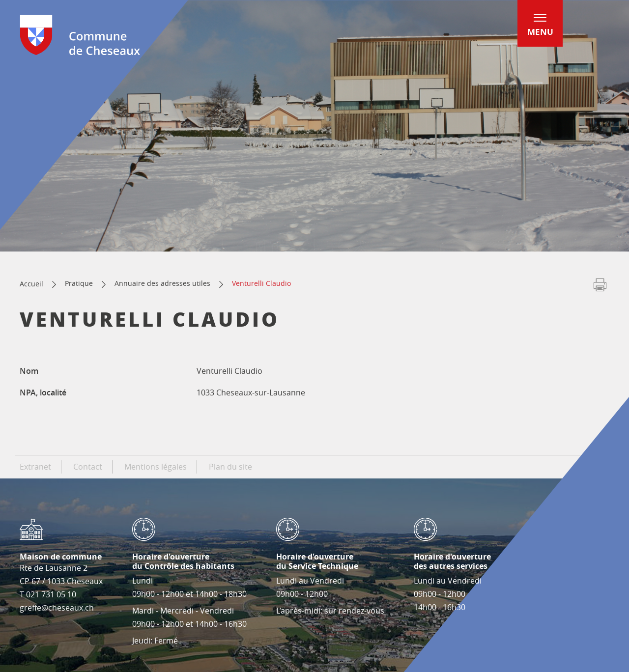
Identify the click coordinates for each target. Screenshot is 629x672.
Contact (88, 467)
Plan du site (230, 467)
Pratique (79, 283)
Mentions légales (156, 467)
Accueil (31, 284)
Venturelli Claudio (261, 283)
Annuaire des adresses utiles (162, 283)
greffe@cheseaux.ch (57, 608)
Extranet (35, 467)
